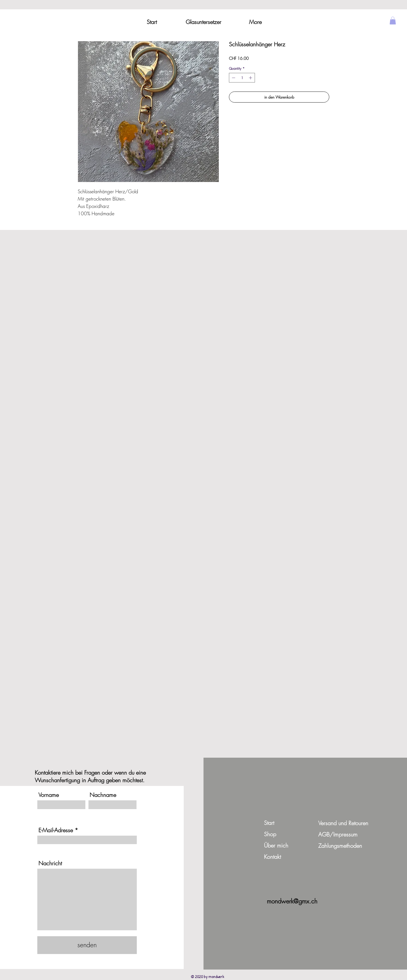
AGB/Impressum (338, 834)
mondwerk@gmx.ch (292, 901)
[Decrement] (233, 78)
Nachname (103, 795)
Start (269, 823)
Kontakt (272, 857)
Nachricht (50, 863)
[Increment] (251, 78)
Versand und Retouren (343, 823)
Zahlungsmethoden (340, 846)
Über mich (276, 845)
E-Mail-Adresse (56, 830)
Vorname (49, 795)
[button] (393, 20)
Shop (270, 834)
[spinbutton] (242, 78)
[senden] (87, 945)
